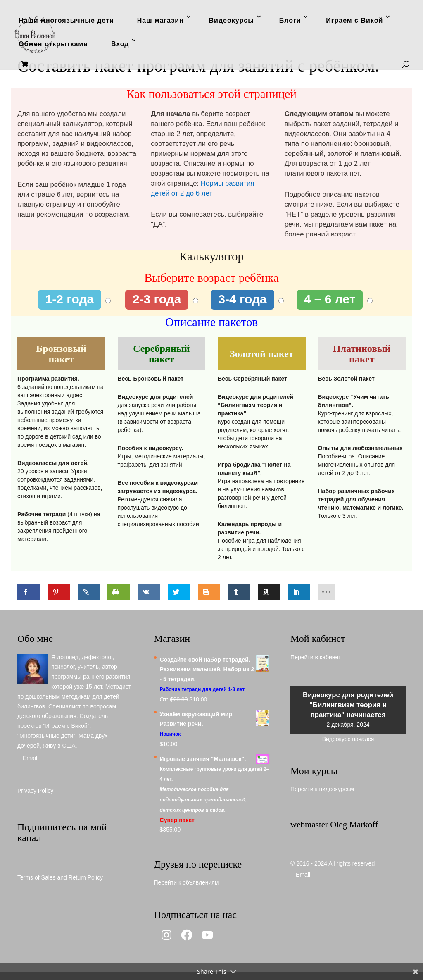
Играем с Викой (354, 20)
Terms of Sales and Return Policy (60, 877)
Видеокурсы (232, 20)
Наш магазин (160, 20)
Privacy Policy (35, 791)
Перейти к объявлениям (187, 882)
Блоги (290, 20)
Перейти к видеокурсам (322, 789)
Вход (120, 44)
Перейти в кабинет (316, 657)
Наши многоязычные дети (66, 20)
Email (30, 758)
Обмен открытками (53, 44)
